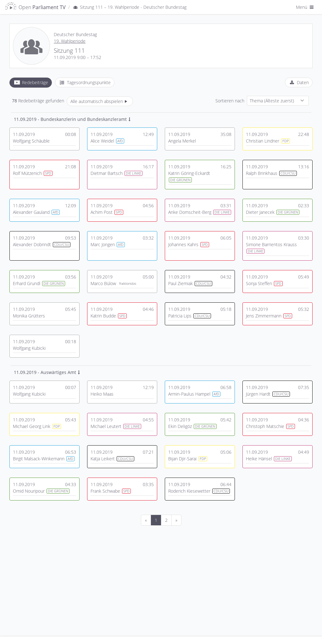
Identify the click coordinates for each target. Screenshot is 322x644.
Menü (305, 7)
